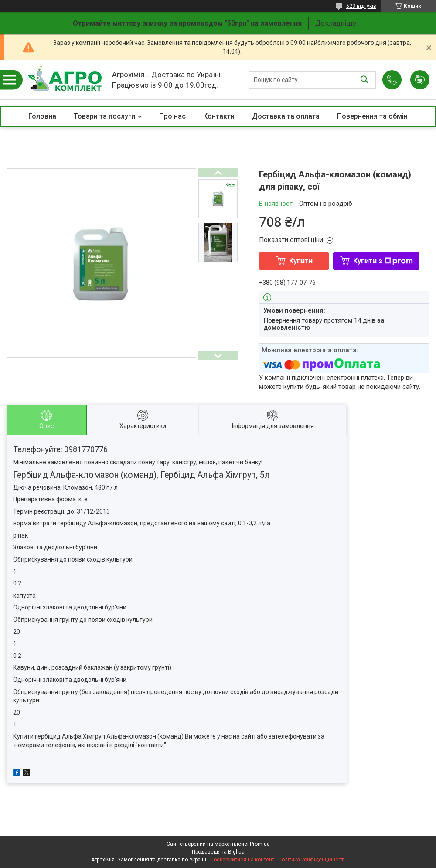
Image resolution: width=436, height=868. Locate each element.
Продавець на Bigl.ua (218, 852)
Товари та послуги (104, 116)
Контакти (219, 116)
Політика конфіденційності (312, 860)
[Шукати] (364, 80)
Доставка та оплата (286, 116)
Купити (301, 261)
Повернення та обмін (372, 116)
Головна (42, 116)
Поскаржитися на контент (242, 860)
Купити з (383, 261)
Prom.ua (260, 844)
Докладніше (336, 23)
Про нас (172, 116)
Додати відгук (420, 80)
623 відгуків (361, 6)
